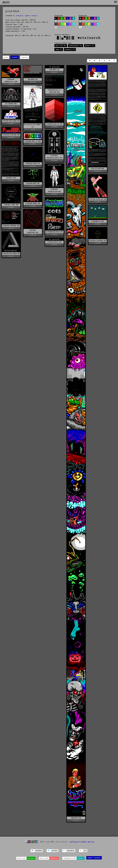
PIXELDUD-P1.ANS (98, 221)
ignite (27, 16)
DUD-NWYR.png (33, 79)
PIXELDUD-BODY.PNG (33, 183)
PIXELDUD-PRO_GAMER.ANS (11, 121)
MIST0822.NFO (11, 178)
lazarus (34, 16)
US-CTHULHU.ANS (11, 104)
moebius (81, 858)
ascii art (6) (61, 46)
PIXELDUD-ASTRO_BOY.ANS (98, 199)
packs (6, 57)
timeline (25, 57)
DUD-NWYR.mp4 (54, 70)
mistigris (20, 16)
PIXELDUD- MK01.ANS (11, 205)
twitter (55, 851)
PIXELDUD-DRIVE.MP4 (54, 242)
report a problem (94, 858)
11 (56, 24)
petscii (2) (90, 46)
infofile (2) (70, 50)
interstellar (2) (76, 46)
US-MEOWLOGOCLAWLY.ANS (54, 232)
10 (56, 27)
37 (56, 21)
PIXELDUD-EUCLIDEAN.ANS (11, 253)
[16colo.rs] (5, 3)
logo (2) (59, 50)
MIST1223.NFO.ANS (98, 169)
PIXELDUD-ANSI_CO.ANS (33, 141)
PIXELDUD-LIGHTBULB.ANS (98, 240)
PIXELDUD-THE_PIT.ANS (54, 124)
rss (85, 851)
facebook (39, 851)
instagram (71, 851)
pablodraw (54, 858)
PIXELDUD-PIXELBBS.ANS (11, 135)
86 (80, 18)
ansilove (31, 858)
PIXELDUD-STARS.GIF (33, 164)
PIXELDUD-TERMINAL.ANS (11, 226)
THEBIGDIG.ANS (76, 818)
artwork (15, 57)
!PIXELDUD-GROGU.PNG (33, 203)
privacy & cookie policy (82, 842)
